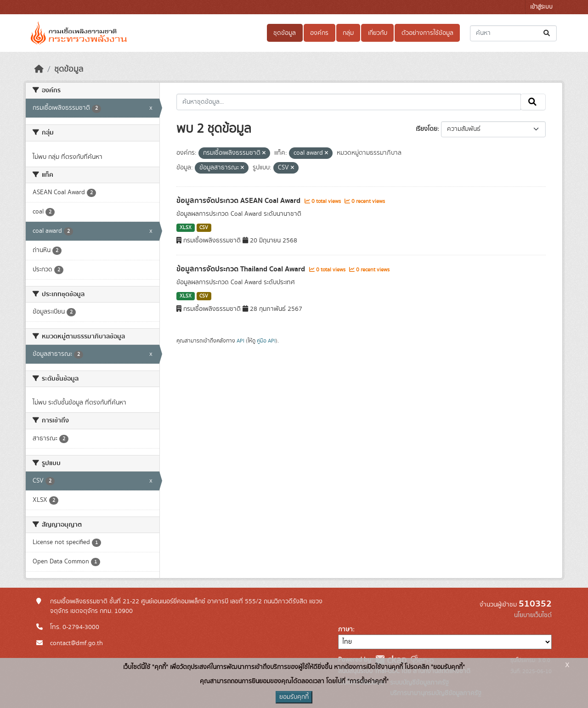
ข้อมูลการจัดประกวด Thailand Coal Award (242, 269)
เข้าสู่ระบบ (541, 7)
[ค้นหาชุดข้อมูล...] (513, 33)
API (240, 341)
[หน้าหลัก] (39, 69)
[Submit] (547, 33)
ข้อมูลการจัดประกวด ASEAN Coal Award (239, 201)
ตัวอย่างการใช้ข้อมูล (427, 33)
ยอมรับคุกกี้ (294, 697)
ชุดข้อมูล (285, 33)
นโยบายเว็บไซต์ (533, 615)
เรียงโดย (427, 129)
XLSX (186, 228)
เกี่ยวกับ (378, 33)
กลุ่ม (348, 33)
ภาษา (345, 629)
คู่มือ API (266, 341)
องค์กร (319, 33)
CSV (204, 228)
